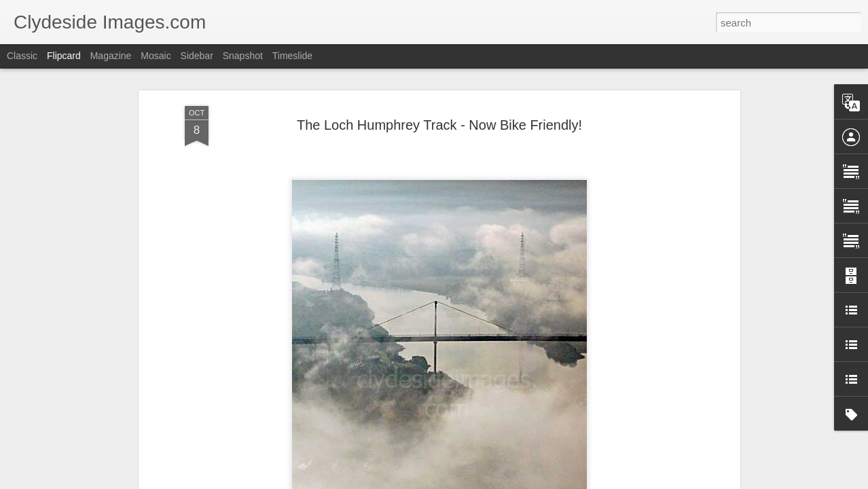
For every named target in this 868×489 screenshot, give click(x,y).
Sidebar (197, 56)
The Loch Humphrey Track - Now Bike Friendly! (439, 76)
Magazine (111, 56)
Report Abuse (517, 482)
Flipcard (64, 56)
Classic (22, 56)
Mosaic (156, 56)
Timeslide (292, 56)
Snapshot (243, 56)
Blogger (476, 482)
